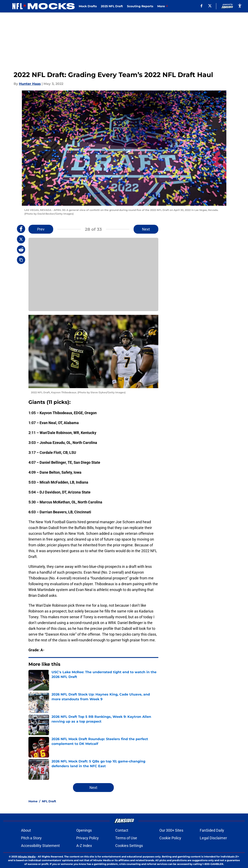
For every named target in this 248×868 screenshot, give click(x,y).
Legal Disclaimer (213, 838)
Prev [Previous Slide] (41, 229)
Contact (122, 830)
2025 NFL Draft (112, 6)
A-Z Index (84, 846)
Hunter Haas (30, 84)
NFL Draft (49, 801)
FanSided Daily (212, 830)
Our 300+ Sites (171, 830)
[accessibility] (240, 6)
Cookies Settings (129, 846)
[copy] (21, 260)
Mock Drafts (88, 6)
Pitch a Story (31, 838)
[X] (210, 6)
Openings (84, 830)
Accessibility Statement (40, 846)
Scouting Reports (140, 6)
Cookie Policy (170, 838)
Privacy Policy (88, 838)
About (26, 830)
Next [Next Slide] (146, 229)
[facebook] (202, 6)
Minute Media (27, 857)
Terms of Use (126, 838)
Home (33, 801)
